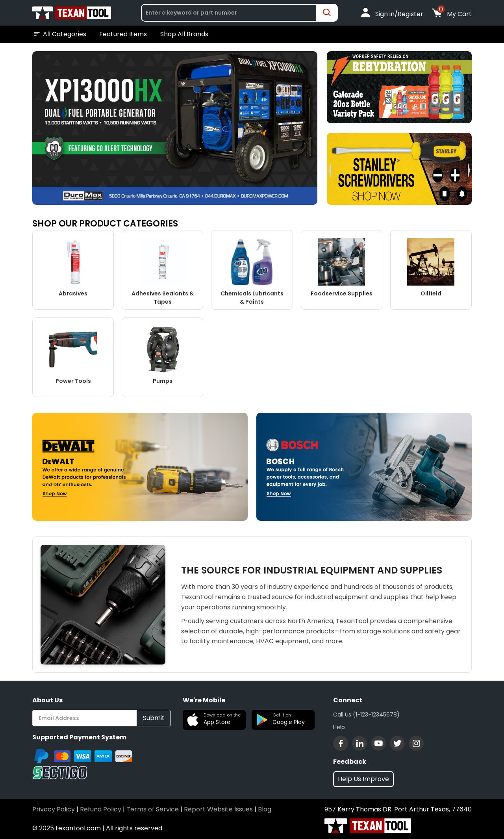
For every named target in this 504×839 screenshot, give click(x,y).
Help (339, 727)
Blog (265, 809)
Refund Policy (101, 809)
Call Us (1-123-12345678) (366, 715)
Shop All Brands (184, 34)
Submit (154, 718)
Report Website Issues (218, 809)
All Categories (59, 34)
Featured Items (123, 34)
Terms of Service (153, 809)
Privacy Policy (54, 809)
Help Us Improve (363, 779)
